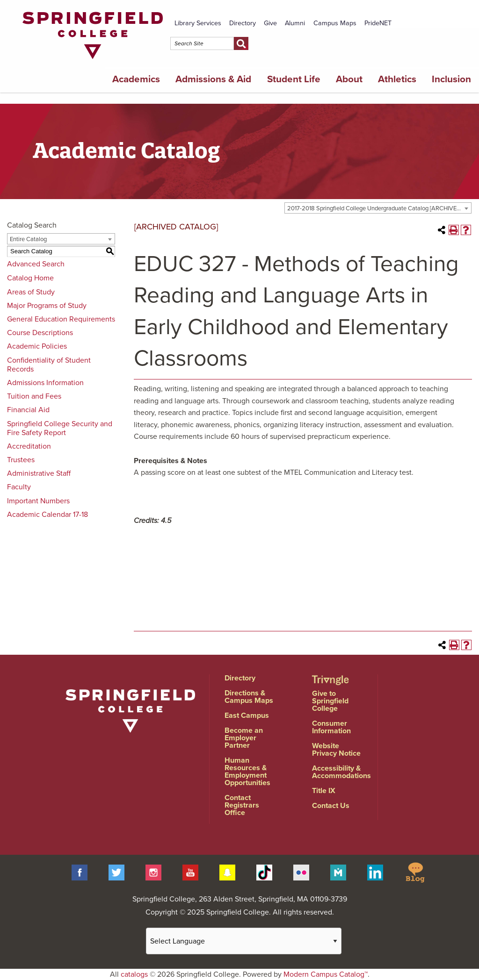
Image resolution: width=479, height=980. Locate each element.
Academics (136, 79)
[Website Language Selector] (244, 941)
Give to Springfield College (330, 701)
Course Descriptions (40, 333)
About (349, 79)
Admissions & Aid (213, 79)
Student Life (294, 79)
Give (270, 23)
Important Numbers (38, 501)
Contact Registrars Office (242, 805)
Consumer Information (331, 727)
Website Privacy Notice (336, 750)
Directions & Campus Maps (249, 697)
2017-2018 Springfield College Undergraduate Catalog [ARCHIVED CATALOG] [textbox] (379, 208)
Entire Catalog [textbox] (28, 239)
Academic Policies (37, 346)
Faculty (19, 487)
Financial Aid (28, 410)
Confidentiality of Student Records (49, 365)
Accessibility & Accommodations (341, 772)
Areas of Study (31, 292)
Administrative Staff (39, 473)
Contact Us (331, 806)
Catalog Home (30, 278)
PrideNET (378, 23)
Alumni (295, 23)
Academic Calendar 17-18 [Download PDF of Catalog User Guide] (47, 515)
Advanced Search (36, 264)
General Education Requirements (61, 319)
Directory (243, 23)
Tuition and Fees (34, 396)
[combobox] (378, 208)
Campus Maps (335, 23)
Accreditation (29, 446)
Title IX (324, 791)
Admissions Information (45, 383)
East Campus (247, 715)
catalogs (134, 974)
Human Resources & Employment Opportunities (247, 772)
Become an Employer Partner (244, 738)
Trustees (21, 460)
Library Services (198, 23)
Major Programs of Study (47, 306)
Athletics (397, 79)
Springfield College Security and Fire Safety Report (60, 428)
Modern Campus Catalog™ (326, 974)
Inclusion (451, 79)
